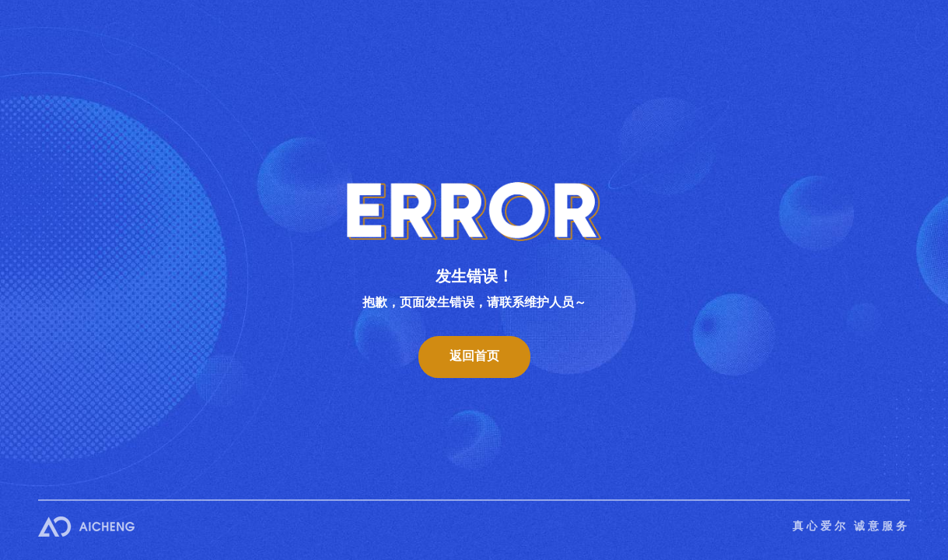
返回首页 (474, 356)
